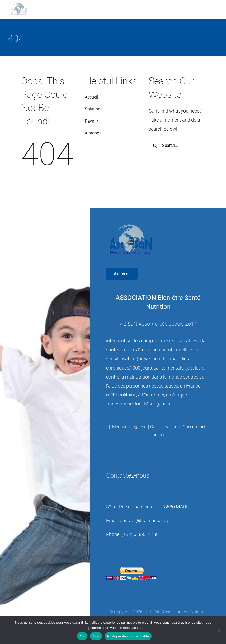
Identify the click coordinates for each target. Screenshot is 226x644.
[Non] (219, 630)
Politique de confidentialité (128, 636)
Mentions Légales (129, 427)
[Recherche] (155, 146)
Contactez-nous (165, 427)
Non (96, 636)
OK (82, 636)
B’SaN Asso (137, 324)
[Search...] (177, 146)
